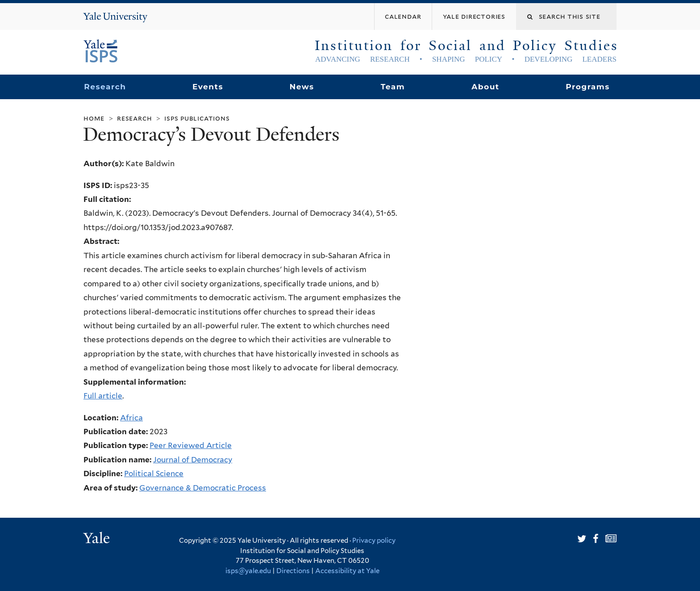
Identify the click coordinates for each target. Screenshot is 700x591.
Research (105, 87)
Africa (131, 418)
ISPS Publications (197, 118)
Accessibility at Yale (347, 571)
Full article (103, 396)
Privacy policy (374, 541)
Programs (588, 87)
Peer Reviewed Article (191, 445)
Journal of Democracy (193, 460)
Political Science (154, 474)
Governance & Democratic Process (203, 488)
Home (94, 118)
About (485, 87)
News (302, 87)
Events (208, 87)
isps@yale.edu (248, 571)
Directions (293, 571)
